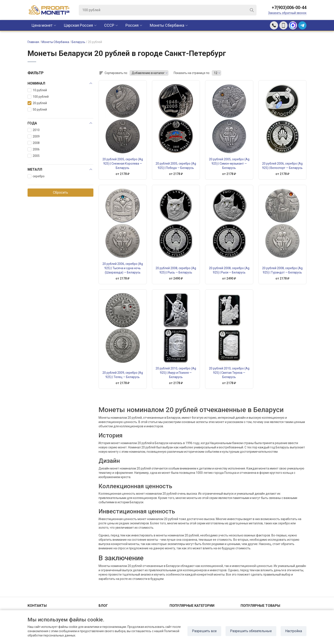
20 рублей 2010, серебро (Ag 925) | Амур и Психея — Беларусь (176, 373)
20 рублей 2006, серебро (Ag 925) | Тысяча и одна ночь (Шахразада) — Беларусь (123, 268)
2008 (34, 143)
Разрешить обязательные (251, 631)
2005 (34, 156)
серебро (36, 176)
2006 (34, 149)
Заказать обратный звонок (287, 13)
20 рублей (37, 103)
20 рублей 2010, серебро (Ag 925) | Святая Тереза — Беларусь (229, 373)
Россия (132, 25)
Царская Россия (78, 25)
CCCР (109, 25)
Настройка (294, 631)
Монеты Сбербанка (167, 25)
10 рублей (37, 90)
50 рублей (37, 110)
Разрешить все (204, 631)
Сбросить (60, 192)
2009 (34, 136)
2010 (34, 130)
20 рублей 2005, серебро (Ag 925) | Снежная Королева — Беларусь (123, 164)
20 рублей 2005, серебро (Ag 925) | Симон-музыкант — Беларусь (229, 164)
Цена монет (42, 25)
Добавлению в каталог (148, 73)
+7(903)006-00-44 (289, 8)
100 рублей (38, 97)
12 (216, 73)
